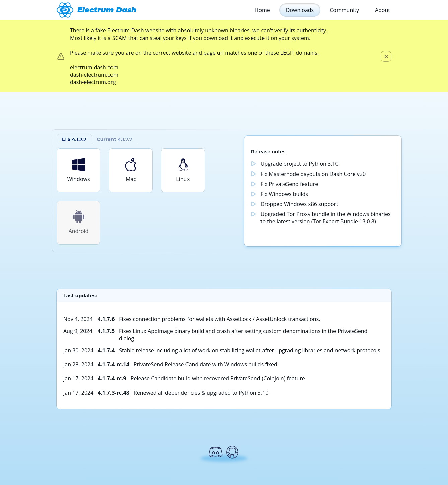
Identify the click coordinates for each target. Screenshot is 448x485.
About (383, 10)
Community (344, 10)
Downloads (300, 10)
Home (262, 10)
